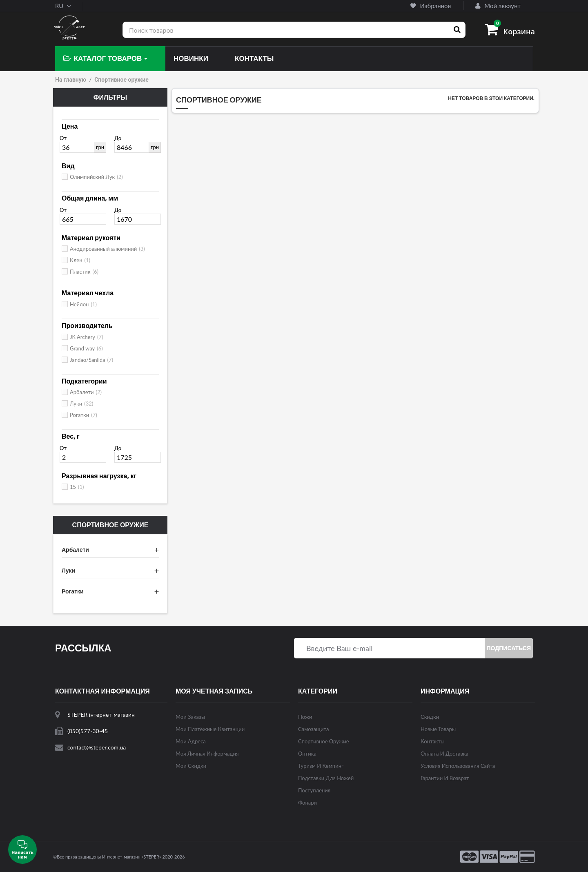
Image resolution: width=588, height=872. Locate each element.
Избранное (431, 6)
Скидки (430, 717)
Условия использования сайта (458, 766)
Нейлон (83, 304)
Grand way (86, 348)
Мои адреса (191, 741)
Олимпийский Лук (96, 177)
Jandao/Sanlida (91, 360)
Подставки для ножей (326, 778)
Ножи (305, 717)
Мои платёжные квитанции (210, 729)
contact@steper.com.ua (97, 747)
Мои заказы (190, 717)
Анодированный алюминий (107, 249)
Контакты (433, 741)
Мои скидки (191, 766)
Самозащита (314, 729)
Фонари (307, 803)
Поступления (314, 790)
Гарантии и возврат (445, 778)
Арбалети (86, 392)
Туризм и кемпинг (321, 766)
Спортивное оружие (324, 741)
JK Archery (86, 337)
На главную (71, 80)
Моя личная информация (207, 754)
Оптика (307, 754)
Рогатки (84, 415)
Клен (80, 260)
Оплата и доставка (444, 754)
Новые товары (438, 729)
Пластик (84, 272)
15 (77, 487)
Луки (81, 404)
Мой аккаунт (498, 6)
